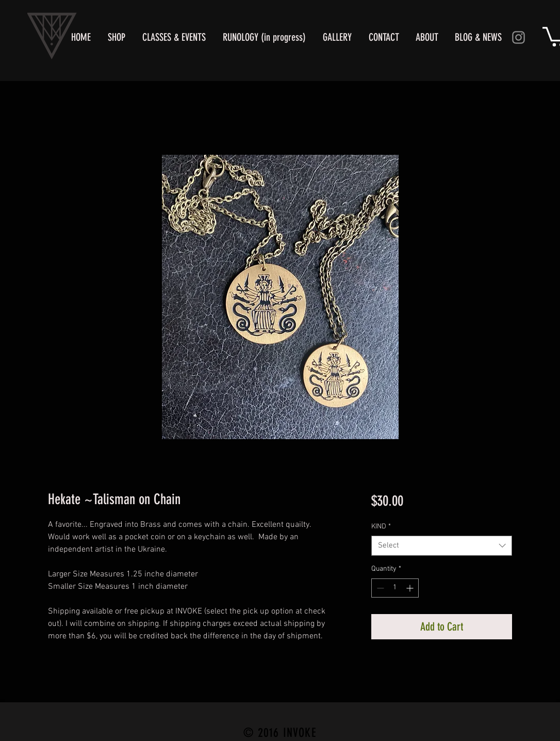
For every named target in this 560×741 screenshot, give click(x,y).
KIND (381, 527)
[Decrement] (379, 588)
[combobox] (442, 546)
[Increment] (411, 588)
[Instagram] (518, 37)
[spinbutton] (395, 588)
